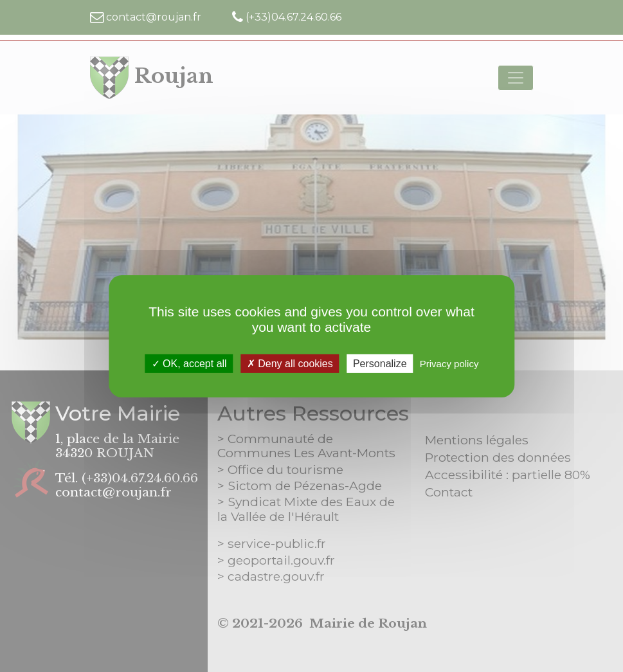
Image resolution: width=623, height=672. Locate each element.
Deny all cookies (290, 363)
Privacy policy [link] (449, 363)
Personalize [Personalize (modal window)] (380, 363)
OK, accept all (189, 363)
